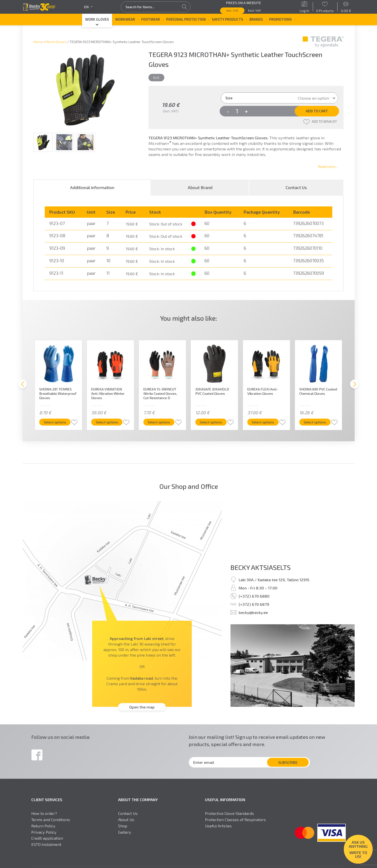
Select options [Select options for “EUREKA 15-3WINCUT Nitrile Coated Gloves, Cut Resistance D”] (161, 422)
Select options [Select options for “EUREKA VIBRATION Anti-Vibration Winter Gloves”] (109, 422)
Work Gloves (97, 19)
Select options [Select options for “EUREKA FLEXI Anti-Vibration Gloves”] (265, 422)
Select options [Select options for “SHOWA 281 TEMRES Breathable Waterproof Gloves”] (57, 422)
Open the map (142, 707)
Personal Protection (186, 19)
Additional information (92, 187)
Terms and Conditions (51, 820)
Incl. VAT (232, 11)
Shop (123, 826)
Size (229, 98)
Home (38, 42)
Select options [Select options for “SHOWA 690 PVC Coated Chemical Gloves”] (317, 422)
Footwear (151, 19)
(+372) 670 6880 (254, 596)
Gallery (125, 832)
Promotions (281, 19)
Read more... (328, 167)
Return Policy (43, 826)
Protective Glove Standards (230, 813)
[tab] (92, 187)
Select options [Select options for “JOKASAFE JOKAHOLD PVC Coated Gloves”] (213, 422)
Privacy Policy (44, 832)
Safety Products (227, 19)
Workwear (125, 19)
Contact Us (296, 187)
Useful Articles (218, 826)
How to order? (44, 813)
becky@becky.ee (253, 612)
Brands (256, 19)
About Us (126, 820)
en (88, 7)
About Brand (200, 187)
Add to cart (317, 111)
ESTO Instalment (46, 844)
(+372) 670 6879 (254, 604)
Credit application (47, 838)
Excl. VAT (254, 11)
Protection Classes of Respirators (235, 820)
